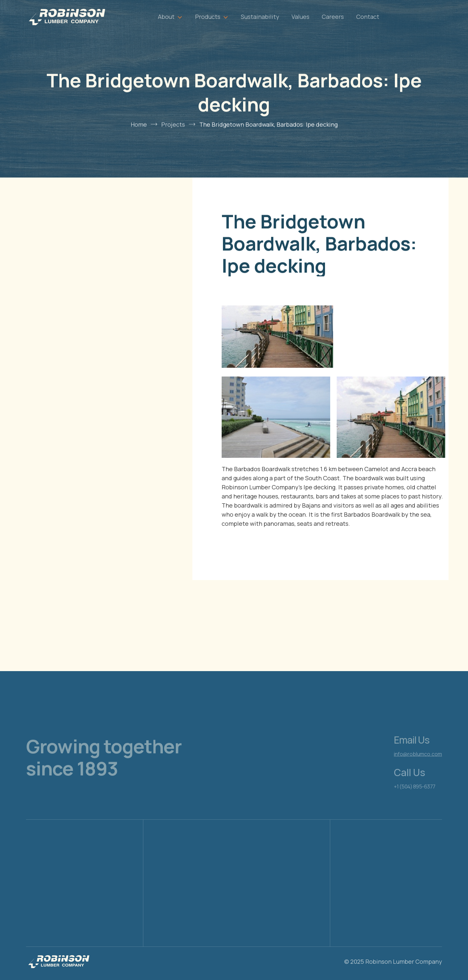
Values (300, 17)
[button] (170, 17)
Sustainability (260, 17)
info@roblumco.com (418, 766)
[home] (67, 17)
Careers (333, 17)
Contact (368, 17)
